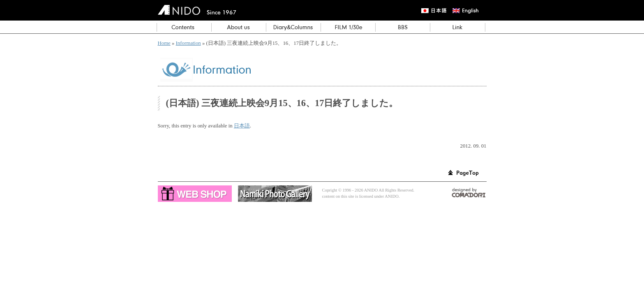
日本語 (242, 126)
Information (188, 43)
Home (164, 43)
